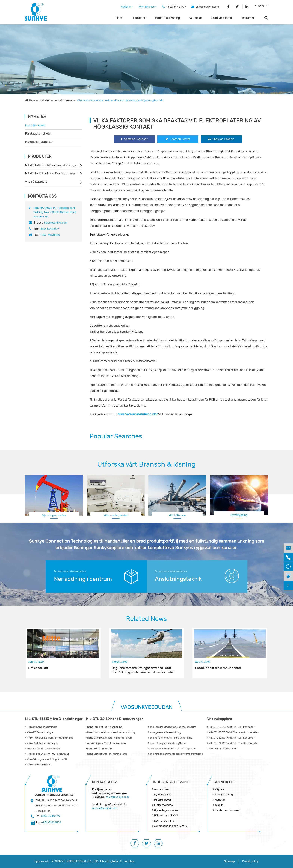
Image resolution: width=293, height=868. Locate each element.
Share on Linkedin (221, 139)
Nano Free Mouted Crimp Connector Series (171, 727)
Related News (146, 619)
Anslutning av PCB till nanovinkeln (106, 743)
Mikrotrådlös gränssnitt (39, 765)
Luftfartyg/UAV (164, 805)
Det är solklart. (39, 668)
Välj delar (196, 18)
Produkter (138, 18)
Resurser (248, 18)
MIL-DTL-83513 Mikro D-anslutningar (51, 165)
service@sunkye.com (104, 808)
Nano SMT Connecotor (99, 749)
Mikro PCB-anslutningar (39, 732)
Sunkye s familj (222, 18)
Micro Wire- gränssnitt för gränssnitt (46, 759)
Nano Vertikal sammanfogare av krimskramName (175, 754)
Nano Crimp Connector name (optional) (109, 738)
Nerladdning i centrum (83, 579)
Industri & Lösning (167, 18)
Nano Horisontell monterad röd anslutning (110, 732)
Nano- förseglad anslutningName (166, 743)
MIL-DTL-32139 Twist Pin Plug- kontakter (231, 738)
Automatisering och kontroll (171, 826)
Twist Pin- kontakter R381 (222, 749)
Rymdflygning (239, 515)
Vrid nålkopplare (36, 182)
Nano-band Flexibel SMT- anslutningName (171, 749)
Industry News (63, 100)
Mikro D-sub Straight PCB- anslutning (47, 754)
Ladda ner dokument (227, 810)
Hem (119, 18)
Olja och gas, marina (54, 515)
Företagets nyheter (38, 134)
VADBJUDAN (147, 707)
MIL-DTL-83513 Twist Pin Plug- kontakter (231, 727)
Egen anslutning (164, 821)
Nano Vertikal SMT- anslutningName (107, 754)
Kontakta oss (148, 7)
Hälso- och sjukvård (116, 515)
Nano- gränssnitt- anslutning (164, 732)
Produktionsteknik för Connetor (218, 668)
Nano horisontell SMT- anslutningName (169, 738)
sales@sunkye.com (207, 7)
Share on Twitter (178, 139)
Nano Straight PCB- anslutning (104, 727)
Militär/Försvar (177, 515)
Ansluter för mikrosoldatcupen (43, 749)
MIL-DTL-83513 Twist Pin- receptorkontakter (233, 732)
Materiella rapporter (39, 142)
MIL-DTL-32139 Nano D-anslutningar (51, 173)
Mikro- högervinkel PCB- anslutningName (49, 738)
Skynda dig (224, 782)
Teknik (219, 805)
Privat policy (250, 861)
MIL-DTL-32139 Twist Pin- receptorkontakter (233, 743)
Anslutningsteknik (178, 579)
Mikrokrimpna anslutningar (41, 727)
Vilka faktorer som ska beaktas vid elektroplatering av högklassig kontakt (120, 100)
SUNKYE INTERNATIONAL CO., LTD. (77, 861)
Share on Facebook (134, 139)
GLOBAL (260, 6)
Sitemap (229, 861)
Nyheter (127, 7)
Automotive (161, 789)
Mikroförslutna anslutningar (41, 743)
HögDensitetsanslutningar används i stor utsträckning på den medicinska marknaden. (144, 670)
